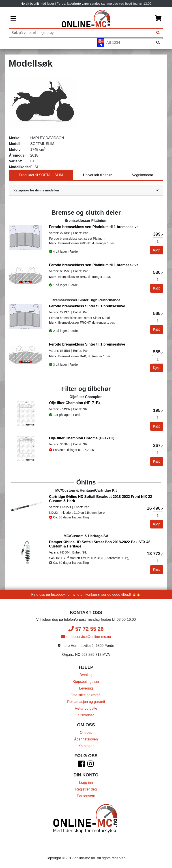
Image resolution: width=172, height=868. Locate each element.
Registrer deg (86, 789)
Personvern (86, 796)
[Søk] (158, 33)
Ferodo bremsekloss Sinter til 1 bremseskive (87, 306)
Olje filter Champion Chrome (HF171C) (82, 438)
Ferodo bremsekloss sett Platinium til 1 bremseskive (94, 227)
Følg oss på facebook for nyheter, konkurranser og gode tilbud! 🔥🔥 (86, 594)
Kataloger (86, 746)
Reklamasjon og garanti (86, 702)
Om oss (86, 733)
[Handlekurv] (158, 19)
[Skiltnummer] (129, 43)
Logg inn (86, 783)
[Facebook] (82, 765)
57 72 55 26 (86, 629)
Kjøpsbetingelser (86, 682)
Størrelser (86, 715)
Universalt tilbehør (98, 175)
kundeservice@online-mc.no (86, 637)
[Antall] (158, 242)
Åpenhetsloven (86, 739)
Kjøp (157, 250)
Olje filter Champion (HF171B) (74, 403)
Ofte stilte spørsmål (86, 695)
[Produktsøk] (81, 33)
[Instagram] (90, 765)
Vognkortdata (143, 175)
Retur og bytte (86, 708)
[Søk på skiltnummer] (158, 43)
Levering (86, 688)
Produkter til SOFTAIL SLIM (41, 175)
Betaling (86, 675)
